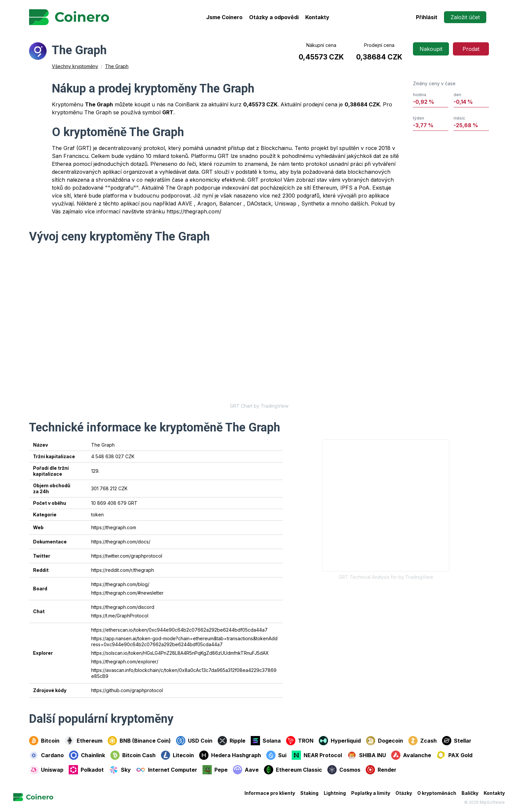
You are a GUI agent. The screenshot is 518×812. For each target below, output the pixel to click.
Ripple (232, 741)
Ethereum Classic (293, 770)
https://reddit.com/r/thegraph (123, 570)
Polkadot (86, 770)
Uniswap (46, 770)
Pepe (215, 770)
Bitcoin (44, 741)
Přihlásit (427, 17)
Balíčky (470, 793)
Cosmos (344, 770)
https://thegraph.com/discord (123, 607)
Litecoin (177, 755)
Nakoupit (431, 49)
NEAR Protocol (317, 755)
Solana (266, 741)
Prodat (471, 49)
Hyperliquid (340, 741)
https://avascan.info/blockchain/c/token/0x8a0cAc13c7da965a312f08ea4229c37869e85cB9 (184, 673)
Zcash (423, 741)
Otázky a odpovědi (274, 17)
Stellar (457, 741)
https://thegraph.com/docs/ (121, 542)
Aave (246, 770)
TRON (300, 741)
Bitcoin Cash (133, 755)
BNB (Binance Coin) (139, 741)
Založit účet (465, 17)
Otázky (404, 793)
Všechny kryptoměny (75, 66)
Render (381, 770)
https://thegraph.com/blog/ (120, 584)
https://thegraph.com (114, 527)
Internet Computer (167, 770)
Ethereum (84, 741)
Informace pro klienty (270, 793)
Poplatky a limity (371, 793)
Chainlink (87, 755)
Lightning (335, 793)
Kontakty (317, 17)
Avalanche (411, 755)
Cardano (46, 755)
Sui (276, 755)
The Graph (117, 66)
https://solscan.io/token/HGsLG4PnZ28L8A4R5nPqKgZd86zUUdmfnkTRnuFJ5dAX (180, 653)
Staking (309, 793)
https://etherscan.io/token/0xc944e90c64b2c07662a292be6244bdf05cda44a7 (179, 630)
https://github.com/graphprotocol (127, 690)
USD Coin (194, 741)
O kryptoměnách (437, 793)
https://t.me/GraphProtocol (120, 616)
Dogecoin (385, 741)
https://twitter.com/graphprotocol (127, 556)
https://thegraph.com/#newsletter (127, 593)
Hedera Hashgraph (230, 755)
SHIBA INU (367, 755)
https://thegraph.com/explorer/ (125, 662)
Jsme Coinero (224, 17)
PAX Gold (454, 755)
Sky (120, 770)
